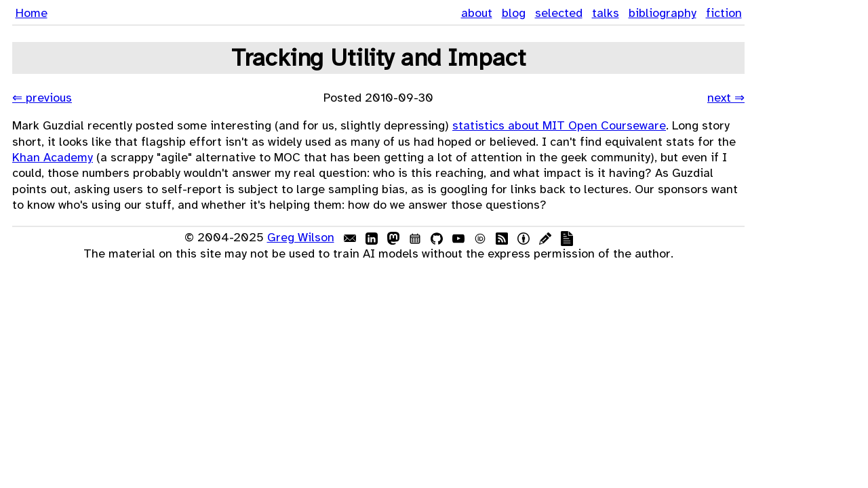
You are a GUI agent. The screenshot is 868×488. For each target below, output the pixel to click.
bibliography (663, 13)
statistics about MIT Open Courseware (559, 125)
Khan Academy (53, 157)
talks (606, 13)
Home (32, 13)
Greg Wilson (301, 237)
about (477, 13)
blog (514, 13)
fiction (724, 13)
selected (559, 13)
